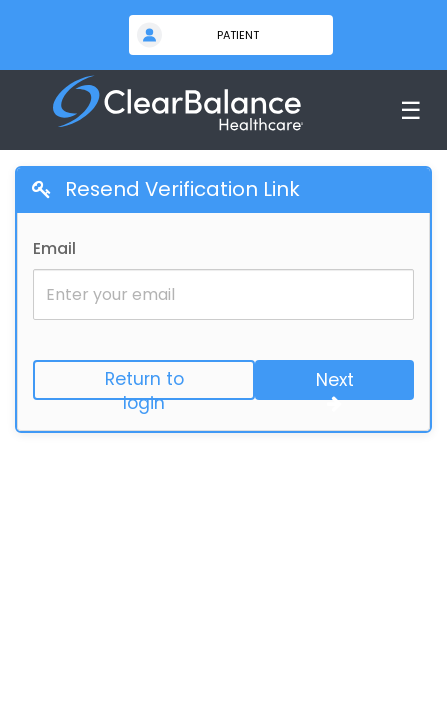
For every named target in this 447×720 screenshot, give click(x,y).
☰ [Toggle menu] (411, 110)
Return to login (144, 383)
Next (335, 384)
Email (54, 248)
